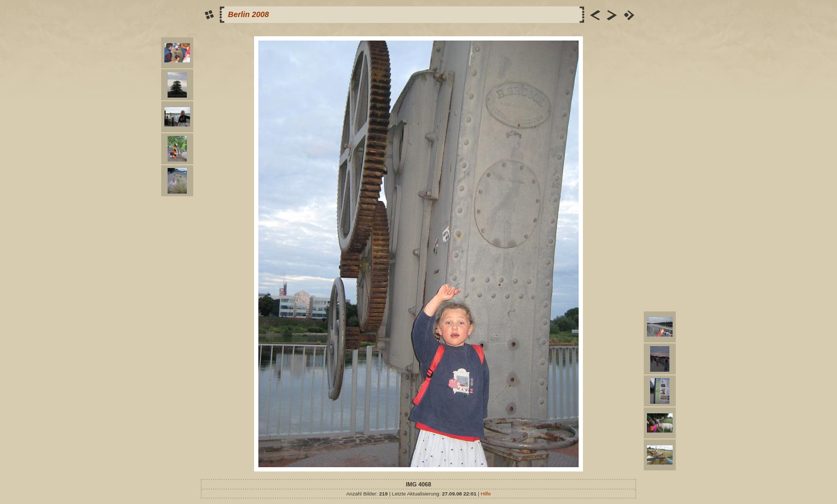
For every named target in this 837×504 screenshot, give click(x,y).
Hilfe (485, 494)
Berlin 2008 (248, 14)
